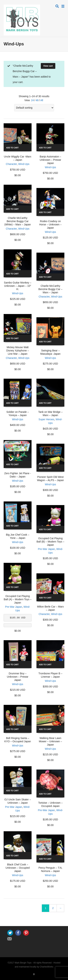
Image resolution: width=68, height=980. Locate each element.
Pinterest (26, 933)
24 (32, 100)
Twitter (10, 933)
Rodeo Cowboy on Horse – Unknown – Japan (50, 224)
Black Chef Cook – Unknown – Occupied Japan (18, 868)
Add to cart (12, 148)
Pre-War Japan (46, 549)
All (42, 100)
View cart (48, 66)
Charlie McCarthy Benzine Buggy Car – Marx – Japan (50, 289)
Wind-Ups (24, 164)
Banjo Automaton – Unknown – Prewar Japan (50, 160)
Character (11, 164)
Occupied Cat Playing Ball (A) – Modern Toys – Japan (18, 599)
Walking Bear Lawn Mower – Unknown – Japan (50, 741)
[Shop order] (34, 108)
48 (37, 100)
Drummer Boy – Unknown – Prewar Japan (18, 677)
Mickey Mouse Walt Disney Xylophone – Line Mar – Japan (18, 351)
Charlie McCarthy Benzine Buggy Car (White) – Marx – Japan (18, 221)
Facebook (18, 933)
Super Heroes (46, 419)
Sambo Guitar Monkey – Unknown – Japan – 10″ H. (18, 286)
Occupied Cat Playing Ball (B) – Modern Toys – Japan (50, 542)
